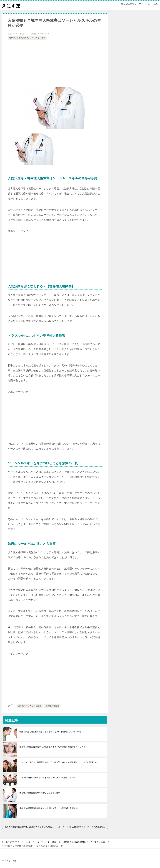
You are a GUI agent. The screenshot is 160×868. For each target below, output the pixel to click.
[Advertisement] (55, 64)
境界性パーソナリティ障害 (30, 706)
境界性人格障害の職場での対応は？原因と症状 (40, 793)
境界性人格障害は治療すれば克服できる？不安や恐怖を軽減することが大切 (52, 747)
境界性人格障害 (52, 706)
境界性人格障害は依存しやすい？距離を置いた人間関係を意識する (49, 808)
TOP (12, 842)
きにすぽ (11, 5)
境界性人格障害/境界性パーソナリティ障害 (27, 38)
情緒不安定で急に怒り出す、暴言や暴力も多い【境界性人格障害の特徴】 (51, 732)
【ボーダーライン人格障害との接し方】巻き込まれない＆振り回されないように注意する (58, 762)
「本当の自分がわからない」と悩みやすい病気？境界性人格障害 (48, 778)
